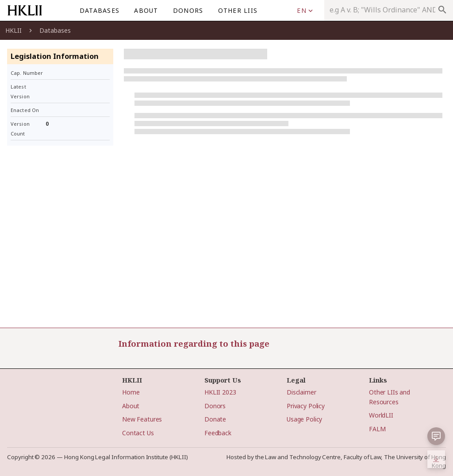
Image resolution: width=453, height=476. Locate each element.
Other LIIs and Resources (390, 397)
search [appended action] (442, 10)
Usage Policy (304, 419)
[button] (436, 436)
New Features (142, 419)
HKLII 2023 (220, 392)
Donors (215, 406)
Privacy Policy (306, 406)
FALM (377, 429)
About (131, 406)
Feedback (218, 433)
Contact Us (138, 433)
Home (131, 392)
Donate (215, 419)
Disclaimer (301, 392)
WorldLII (381, 415)
